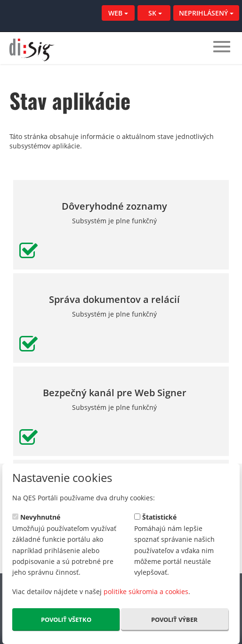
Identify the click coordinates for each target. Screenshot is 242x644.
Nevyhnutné (36, 517)
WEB (118, 13)
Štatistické (155, 517)
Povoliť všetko (66, 620)
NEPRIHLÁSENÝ (206, 13)
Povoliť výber (174, 620)
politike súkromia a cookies (146, 591)
